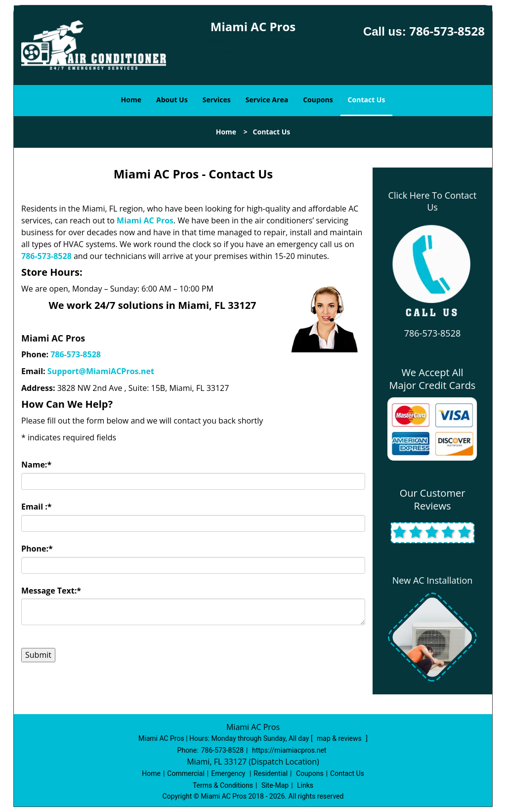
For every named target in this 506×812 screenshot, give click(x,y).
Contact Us (367, 100)
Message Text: (51, 591)
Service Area (267, 100)
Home (131, 100)
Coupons (318, 100)
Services (217, 100)
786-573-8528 (447, 31)
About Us (172, 100)
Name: (36, 465)
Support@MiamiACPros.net (101, 371)
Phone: (37, 549)
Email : (37, 507)
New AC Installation (433, 580)
